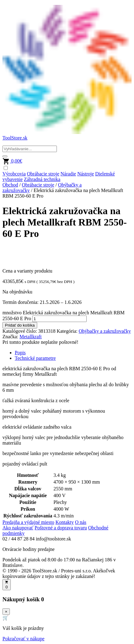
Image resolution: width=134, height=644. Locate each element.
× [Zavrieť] (6, 612)
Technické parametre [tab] (35, 358)
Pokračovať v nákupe (24, 639)
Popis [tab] (20, 353)
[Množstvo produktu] (59, 319)
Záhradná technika (42, 179)
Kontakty (65, 522)
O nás (81, 522)
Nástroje (85, 174)
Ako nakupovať (18, 528)
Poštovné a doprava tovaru (61, 528)
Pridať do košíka (20, 325)
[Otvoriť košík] (7, 585)
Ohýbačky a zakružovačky (105, 331)
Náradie (68, 174)
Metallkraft (31, 337)
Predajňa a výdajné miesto (28, 522)
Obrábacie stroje (43, 174)
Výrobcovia (14, 174)
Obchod (10, 185)
